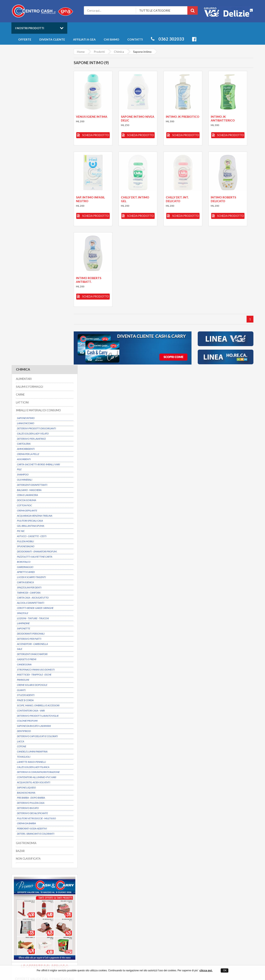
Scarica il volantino (39, 668)
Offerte (25, 39)
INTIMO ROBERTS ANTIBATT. (88, 280)
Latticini (209, 905)
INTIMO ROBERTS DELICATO (224, 199)
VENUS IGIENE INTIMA (91, 117)
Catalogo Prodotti (161, 890)
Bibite (207, 898)
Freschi (208, 890)
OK (225, 970)
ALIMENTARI (24, 63)
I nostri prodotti (30, 28)
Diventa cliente (52, 39)
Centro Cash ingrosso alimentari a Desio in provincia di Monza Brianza (96, 964)
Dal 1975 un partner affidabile (107, 849)
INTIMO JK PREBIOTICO (183, 117)
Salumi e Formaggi (215, 901)
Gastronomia (212, 894)
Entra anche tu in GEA (109, 898)
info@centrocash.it (49, 907)
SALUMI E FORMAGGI (29, 71)
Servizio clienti (219, 849)
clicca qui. (206, 970)
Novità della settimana (164, 898)
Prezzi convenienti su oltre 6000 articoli (169, 849)
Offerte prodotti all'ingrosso (168, 894)
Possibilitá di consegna (37, 849)
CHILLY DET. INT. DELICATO (177, 199)
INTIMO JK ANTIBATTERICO (223, 118)
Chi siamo (111, 39)
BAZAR (20, 535)
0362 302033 (167, 39)
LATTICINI (22, 86)
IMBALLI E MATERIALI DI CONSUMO (38, 94)
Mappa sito (102, 905)
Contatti (135, 39)
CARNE (20, 78)
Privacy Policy (104, 901)
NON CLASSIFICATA (28, 542)
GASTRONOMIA (26, 527)
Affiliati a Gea (84, 39)
